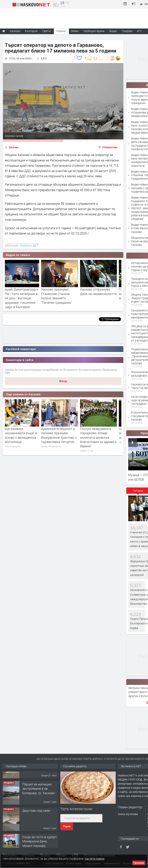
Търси (67, 826)
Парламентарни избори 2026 (21, 37)
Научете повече (94, 859)
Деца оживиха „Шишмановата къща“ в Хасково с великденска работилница (23, 435)
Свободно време (94, 31)
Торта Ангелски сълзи (76, 809)
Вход (63, 381)
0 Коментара (110, 147)
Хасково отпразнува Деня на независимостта (102, 291)
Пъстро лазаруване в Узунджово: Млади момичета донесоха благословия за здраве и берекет (102, 437)
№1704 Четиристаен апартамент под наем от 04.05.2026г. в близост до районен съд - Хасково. (40, 783)
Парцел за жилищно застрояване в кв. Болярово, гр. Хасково (39, 805)
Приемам (139, 863)
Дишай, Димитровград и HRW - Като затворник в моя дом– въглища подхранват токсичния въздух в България (24, 298)
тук (7, 373)
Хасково (14, 147)
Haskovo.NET (29, 245)
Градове (127, 31)
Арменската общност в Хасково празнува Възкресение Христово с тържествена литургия (62, 435)
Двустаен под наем (36, 827)
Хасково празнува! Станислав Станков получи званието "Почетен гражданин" (60, 296)
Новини (61, 31)
